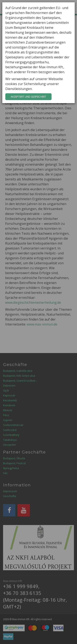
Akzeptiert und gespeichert (28, 97)
